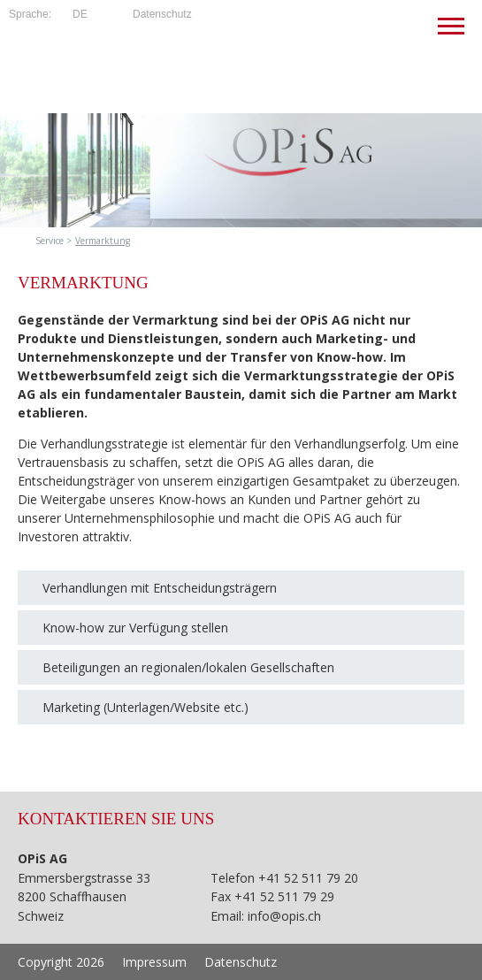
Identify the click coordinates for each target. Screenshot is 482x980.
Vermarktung (103, 241)
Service (50, 241)
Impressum (154, 962)
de (80, 14)
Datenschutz (162, 14)
